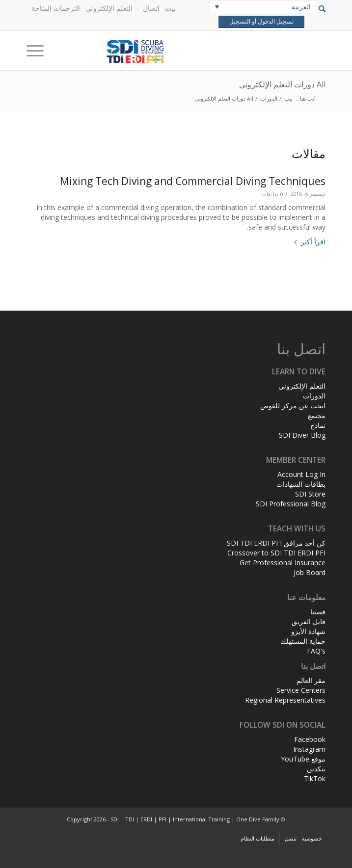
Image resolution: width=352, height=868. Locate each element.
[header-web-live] (206, 51)
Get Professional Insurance (283, 563)
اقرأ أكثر (309, 242)
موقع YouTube (303, 759)
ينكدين (316, 769)
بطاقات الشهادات (301, 484)
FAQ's (316, 651)
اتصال (151, 8)
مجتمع (317, 415)
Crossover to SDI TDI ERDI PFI (276, 553)
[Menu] (38, 51)
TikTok (315, 778)
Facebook (310, 739)
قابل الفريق (309, 621)
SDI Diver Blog (302, 435)
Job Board (310, 572)
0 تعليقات (272, 194)
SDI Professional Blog (291, 504)
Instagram (309, 749)
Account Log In (301, 474)
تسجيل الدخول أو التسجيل (261, 22)
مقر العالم (311, 680)
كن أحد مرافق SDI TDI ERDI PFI (276, 543)
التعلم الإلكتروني (109, 8)
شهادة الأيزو (308, 631)
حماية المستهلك (303, 641)
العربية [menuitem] (301, 7)
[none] (263, 7)
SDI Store (310, 494)
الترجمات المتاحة (56, 8)
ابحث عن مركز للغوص (293, 406)
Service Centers (301, 690)
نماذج (318, 425)
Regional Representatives (285, 700)
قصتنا (318, 612)
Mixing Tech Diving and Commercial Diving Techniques (193, 181)
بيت (170, 8)
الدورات (314, 396)
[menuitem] (173, 9)
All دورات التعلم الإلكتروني (282, 84)
